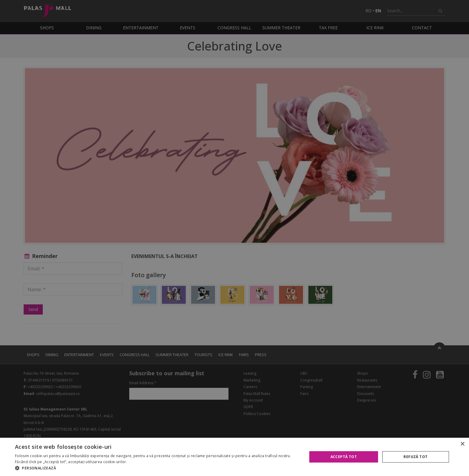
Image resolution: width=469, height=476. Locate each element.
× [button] (462, 444)
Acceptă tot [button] (344, 457)
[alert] (234, 238)
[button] (157, 468)
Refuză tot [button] (415, 457)
